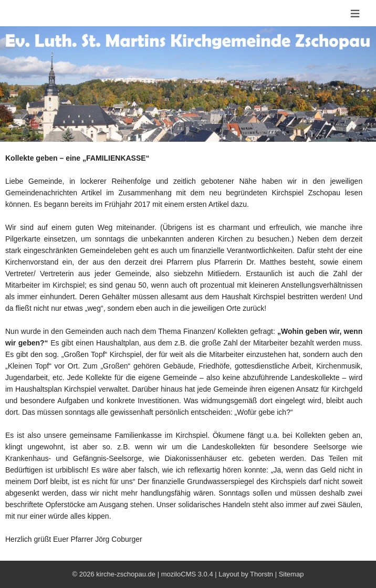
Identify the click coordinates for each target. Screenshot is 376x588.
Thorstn (262, 574)
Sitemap (291, 574)
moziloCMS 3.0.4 (187, 574)
